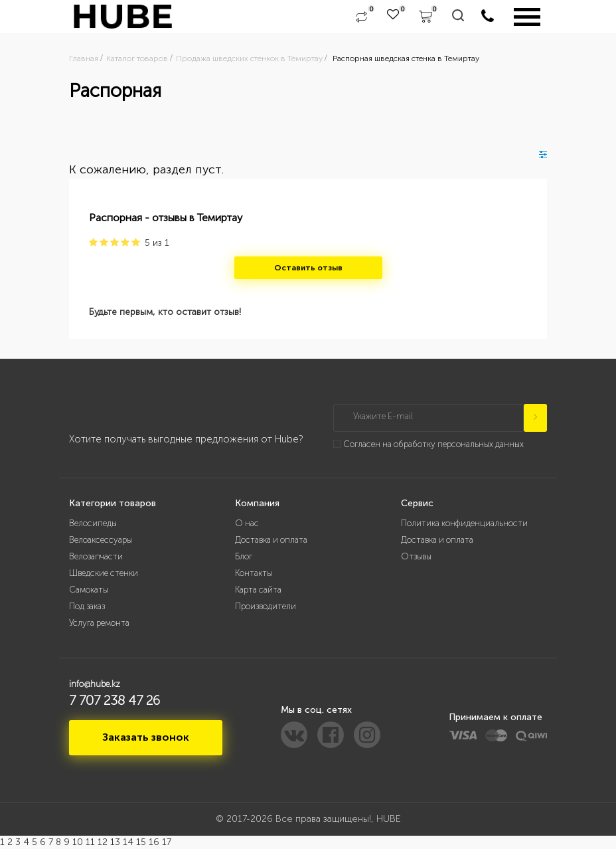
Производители (266, 606)
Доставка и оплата (271, 540)
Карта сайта (258, 590)
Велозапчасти (96, 556)
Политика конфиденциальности (464, 523)
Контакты (254, 573)
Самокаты (89, 590)
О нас (247, 523)
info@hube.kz (95, 684)
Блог (244, 556)
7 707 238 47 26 (115, 700)
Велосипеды (93, 523)
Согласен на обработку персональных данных (433, 444)
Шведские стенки (104, 573)
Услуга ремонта (99, 623)
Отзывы (416, 556)
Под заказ (87, 606)
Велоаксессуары (101, 540)
